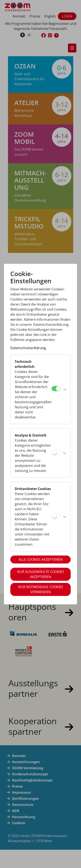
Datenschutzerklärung (28, 348)
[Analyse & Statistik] (56, 452)
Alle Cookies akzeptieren (41, 560)
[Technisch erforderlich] (56, 389)
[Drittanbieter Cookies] (56, 516)
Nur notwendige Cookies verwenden (41, 589)
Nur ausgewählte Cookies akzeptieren (40, 574)
